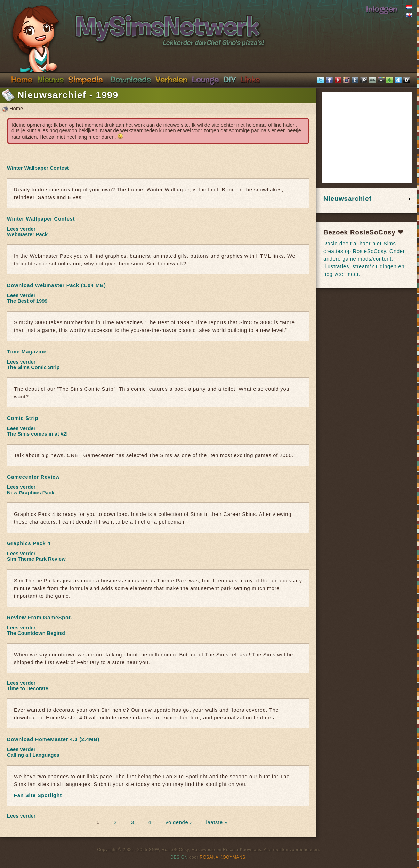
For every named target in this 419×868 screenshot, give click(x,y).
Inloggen (382, 9)
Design (179, 857)
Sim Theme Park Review (36, 559)
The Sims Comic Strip (33, 367)
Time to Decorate (28, 688)
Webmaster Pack (27, 234)
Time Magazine (27, 352)
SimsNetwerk (127, 24)
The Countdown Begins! (36, 633)
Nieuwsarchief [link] (348, 198)
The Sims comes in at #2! (37, 434)
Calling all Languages (33, 755)
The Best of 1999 (27, 301)
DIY (230, 79)
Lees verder (21, 229)
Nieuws (50, 79)
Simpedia (85, 79)
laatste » (217, 822)
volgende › (179, 822)
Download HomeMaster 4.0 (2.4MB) (53, 739)
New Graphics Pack (31, 493)
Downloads (131, 79)
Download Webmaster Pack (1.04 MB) (57, 285)
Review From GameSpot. (40, 618)
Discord (206, 79)
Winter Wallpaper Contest (38, 168)
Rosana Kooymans (223, 857)
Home (22, 79)
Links (250, 79)
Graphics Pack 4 (29, 543)
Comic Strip (23, 418)
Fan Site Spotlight (38, 795)
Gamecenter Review (33, 477)
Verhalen (171, 79)
